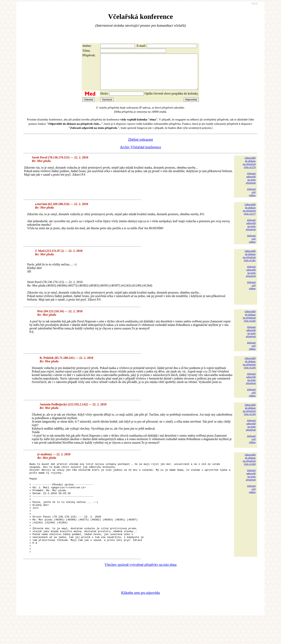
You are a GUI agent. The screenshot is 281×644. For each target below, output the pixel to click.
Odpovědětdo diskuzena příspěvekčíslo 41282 (249, 323)
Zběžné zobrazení (140, 147)
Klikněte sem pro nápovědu (140, 618)
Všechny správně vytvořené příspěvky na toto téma (141, 590)
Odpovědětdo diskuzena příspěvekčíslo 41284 (249, 466)
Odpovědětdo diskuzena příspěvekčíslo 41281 (249, 263)
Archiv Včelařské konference (141, 154)
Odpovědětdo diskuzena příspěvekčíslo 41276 (249, 169)
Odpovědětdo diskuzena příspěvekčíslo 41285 (249, 370)
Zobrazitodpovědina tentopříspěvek (251, 185)
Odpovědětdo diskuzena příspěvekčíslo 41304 (249, 416)
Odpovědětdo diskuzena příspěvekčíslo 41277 (249, 216)
